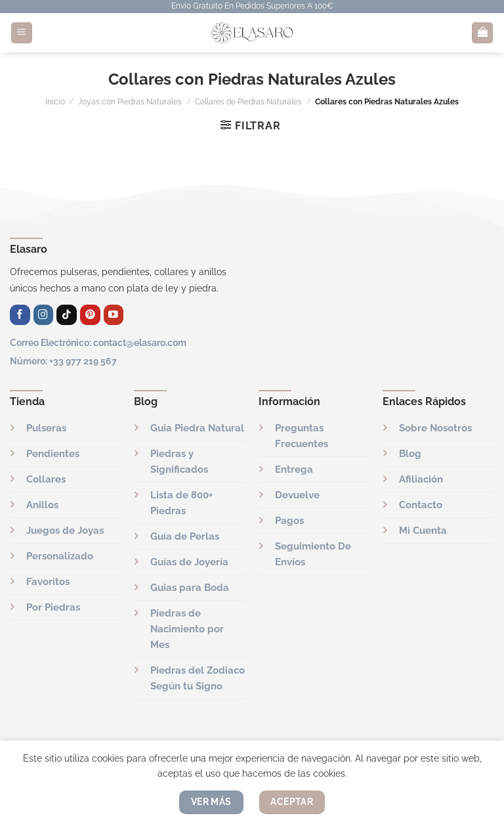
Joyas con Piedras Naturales (130, 102)
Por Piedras (53, 607)
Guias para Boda (190, 588)
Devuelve (297, 495)
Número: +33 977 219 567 (63, 361)
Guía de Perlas (185, 536)
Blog (410, 454)
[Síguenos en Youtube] (114, 315)
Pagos (289, 521)
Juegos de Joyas (65, 531)
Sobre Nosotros (435, 428)
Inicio (55, 102)
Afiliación (421, 479)
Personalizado (60, 556)
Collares (46, 479)
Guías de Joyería (189, 562)
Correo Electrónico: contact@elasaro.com (98, 342)
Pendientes (53, 454)
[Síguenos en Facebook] (20, 315)
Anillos (42, 505)
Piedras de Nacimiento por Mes (187, 629)
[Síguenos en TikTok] (67, 315)
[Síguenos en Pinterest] (90, 315)
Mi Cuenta (423, 531)
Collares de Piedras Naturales (248, 102)
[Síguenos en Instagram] (44, 315)
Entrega (294, 469)
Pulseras (46, 428)
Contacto (421, 505)
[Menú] (22, 33)
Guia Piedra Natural (197, 428)
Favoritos (48, 582)
